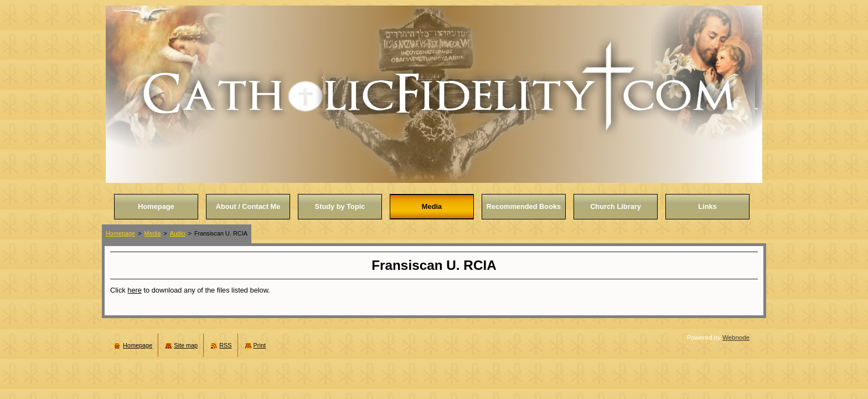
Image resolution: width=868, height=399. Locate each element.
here (135, 290)
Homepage (120, 233)
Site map (186, 345)
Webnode (736, 337)
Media (153, 233)
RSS (225, 345)
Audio (178, 233)
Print (260, 345)
